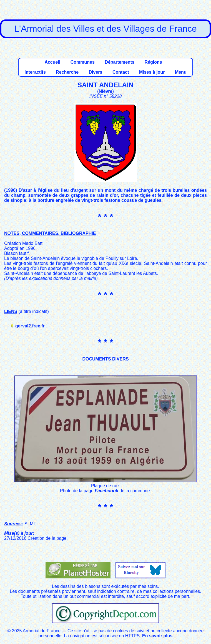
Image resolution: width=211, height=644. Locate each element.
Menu (181, 72)
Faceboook (106, 491)
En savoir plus (157, 636)
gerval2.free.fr (30, 326)
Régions (153, 62)
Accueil (52, 62)
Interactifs (35, 72)
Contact (121, 72)
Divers (96, 72)
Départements (120, 62)
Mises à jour (152, 72)
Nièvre (106, 91)
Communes (83, 62)
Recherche (67, 72)
